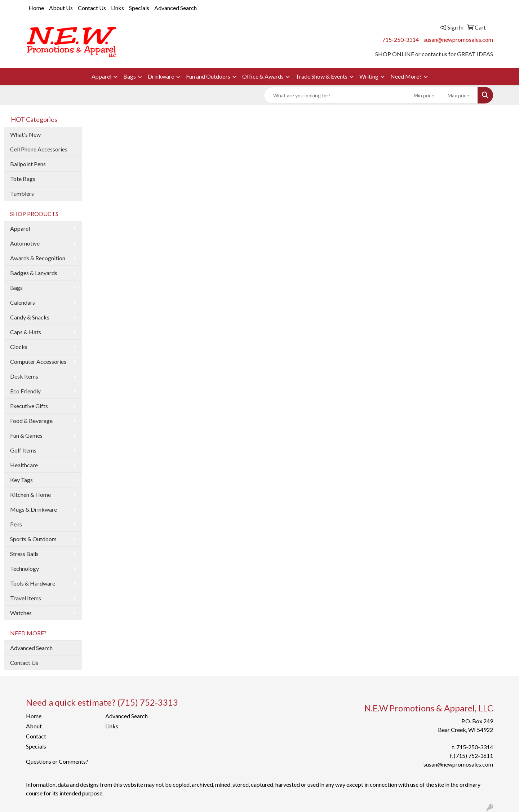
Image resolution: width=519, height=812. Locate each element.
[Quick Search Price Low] (427, 95)
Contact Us (92, 8)
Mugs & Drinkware (34, 509)
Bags (130, 76)
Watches (21, 613)
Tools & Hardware (33, 583)
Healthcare (24, 465)
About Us (61, 8)
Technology (25, 568)
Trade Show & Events (321, 76)
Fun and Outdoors (208, 76)
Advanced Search (176, 8)
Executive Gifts (29, 406)
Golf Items (23, 450)
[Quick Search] (337, 95)
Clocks (19, 347)
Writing (369, 76)
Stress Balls (24, 554)
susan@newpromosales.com (458, 39)
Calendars (23, 302)
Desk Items (24, 376)
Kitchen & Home (30, 495)
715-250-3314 (400, 39)
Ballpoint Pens (28, 164)
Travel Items (26, 598)
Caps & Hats (26, 332)
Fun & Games (26, 435)
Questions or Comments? (57, 761)
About (34, 726)
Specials (139, 8)
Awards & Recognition (38, 258)
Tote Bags (23, 179)
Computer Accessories (38, 361)
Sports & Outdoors (33, 539)
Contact (36, 736)
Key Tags (21, 480)
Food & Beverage (31, 421)
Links (117, 8)
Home (36, 8)
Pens (16, 524)
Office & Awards (263, 76)
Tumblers (22, 193)
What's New (25, 134)
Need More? (406, 76)
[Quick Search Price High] (461, 95)
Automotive (25, 243)
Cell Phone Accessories (39, 149)
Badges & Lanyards (34, 273)
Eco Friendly (25, 391)
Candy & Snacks (30, 317)
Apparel (101, 76)
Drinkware (161, 76)
